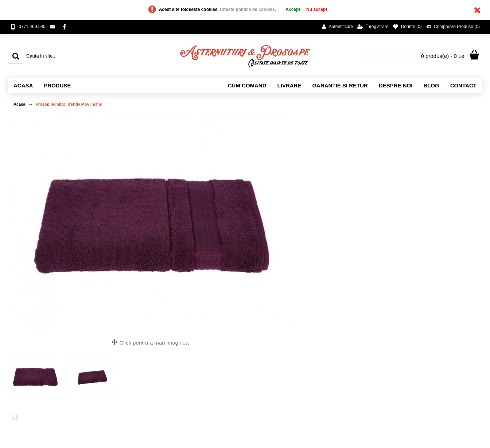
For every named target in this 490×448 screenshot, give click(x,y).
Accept (293, 9)
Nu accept (317, 9)
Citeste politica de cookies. (248, 9)
